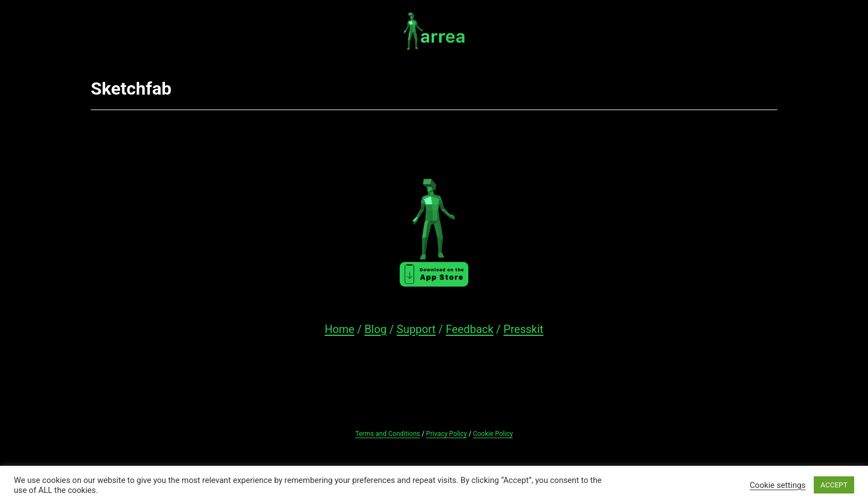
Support (417, 329)
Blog (375, 329)
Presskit (524, 329)
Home (339, 329)
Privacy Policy (447, 434)
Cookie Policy (493, 434)
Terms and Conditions (388, 434)
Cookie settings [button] (777, 485)
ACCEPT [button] (834, 485)
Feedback (469, 329)
